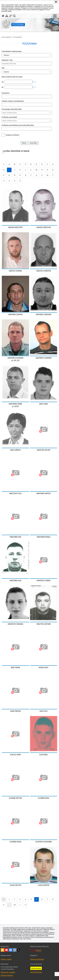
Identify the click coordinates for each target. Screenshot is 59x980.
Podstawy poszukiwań (9, 117)
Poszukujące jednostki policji (12, 109)
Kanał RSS (2, 950)
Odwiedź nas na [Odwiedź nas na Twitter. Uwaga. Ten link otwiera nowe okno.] (19, 950)
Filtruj (24, 143)
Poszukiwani (18, 37)
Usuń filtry (33, 143)
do (3, 87)
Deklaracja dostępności (37, 959)
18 (15, 905)
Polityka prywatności (7, 975)
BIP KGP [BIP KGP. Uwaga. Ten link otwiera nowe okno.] (39, 950)
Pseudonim (6, 93)
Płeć (3, 68)
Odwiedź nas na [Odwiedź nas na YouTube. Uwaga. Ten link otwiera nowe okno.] (7, 950)
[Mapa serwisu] (7, 16)
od (3, 82)
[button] (55, 16)
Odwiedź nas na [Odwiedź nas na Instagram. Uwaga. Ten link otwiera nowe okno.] (15, 950)
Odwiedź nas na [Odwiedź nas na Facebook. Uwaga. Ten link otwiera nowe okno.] (11, 950)
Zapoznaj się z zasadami (8, 972)
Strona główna (6, 37)
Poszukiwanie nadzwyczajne (12, 51)
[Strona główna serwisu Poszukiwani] (3, 16)
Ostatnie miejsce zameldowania (13, 101)
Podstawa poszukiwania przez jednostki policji (18, 125)
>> (25, 904)
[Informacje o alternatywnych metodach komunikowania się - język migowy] (11, 16)
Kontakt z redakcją (6, 959)
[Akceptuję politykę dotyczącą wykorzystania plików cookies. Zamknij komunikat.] (56, 2)
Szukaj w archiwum (12, 135)
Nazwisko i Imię (7, 60)
